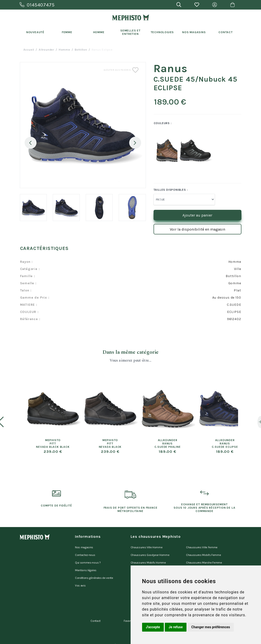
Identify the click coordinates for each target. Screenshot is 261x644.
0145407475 (37, 5)
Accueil (29, 50)
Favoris (128, 609)
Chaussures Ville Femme (202, 547)
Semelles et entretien (130, 32)
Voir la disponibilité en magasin (197, 229)
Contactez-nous (85, 553)
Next (135, 143)
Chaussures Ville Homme (147, 547)
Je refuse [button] (176, 627)
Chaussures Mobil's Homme (148, 559)
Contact (226, 32)
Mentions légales (86, 565)
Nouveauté (35, 32)
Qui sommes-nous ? (88, 559)
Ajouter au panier (197, 215)
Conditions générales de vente (94, 571)
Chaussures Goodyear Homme (150, 553)
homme (64, 50)
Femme (67, 32)
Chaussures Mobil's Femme (203, 553)
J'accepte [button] (153, 627)
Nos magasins (84, 547)
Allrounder (46, 50)
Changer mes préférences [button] (211, 627)
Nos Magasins (194, 32)
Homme (99, 32)
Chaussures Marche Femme (204, 559)
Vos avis (80, 578)
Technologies (162, 32)
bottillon (81, 50)
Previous (31, 143)
